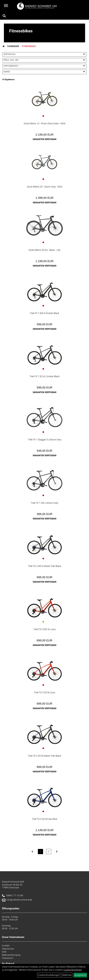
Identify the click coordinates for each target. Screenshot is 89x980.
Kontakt (6, 946)
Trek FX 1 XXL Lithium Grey (45, 503)
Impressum (8, 958)
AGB (4, 952)
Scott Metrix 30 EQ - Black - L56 (44, 250)
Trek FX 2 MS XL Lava (44, 629)
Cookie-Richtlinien (73, 970)
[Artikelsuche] (4, 16)
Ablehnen (67, 975)
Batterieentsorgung (11, 955)
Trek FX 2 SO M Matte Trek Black (44, 756)
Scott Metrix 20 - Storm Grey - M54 (45, 187)
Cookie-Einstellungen (49, 975)
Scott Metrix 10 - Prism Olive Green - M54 (44, 123)
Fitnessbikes (29, 46)
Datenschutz (8, 949)
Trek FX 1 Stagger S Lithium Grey (45, 440)
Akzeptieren (80, 975)
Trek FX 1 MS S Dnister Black (44, 313)
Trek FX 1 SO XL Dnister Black (45, 376)
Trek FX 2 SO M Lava (44, 692)
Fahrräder (13, 46)
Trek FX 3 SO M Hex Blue (45, 819)
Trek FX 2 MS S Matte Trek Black (45, 566)
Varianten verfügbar (44, 139)
